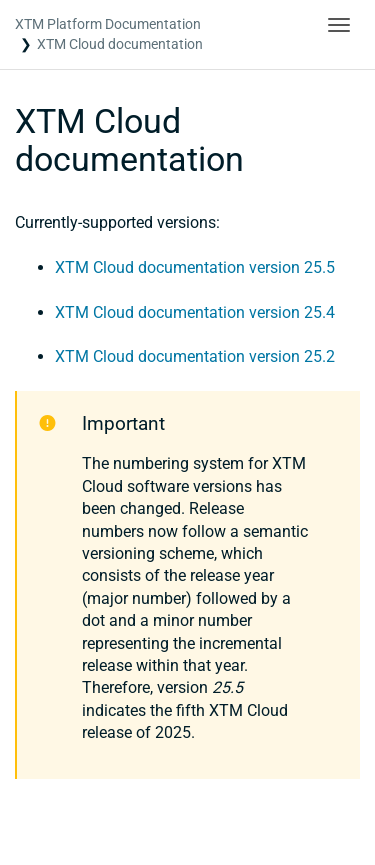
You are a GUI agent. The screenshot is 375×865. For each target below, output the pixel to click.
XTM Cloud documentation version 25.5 (195, 267)
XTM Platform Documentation (108, 24)
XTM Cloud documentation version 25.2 (195, 356)
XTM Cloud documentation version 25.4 (195, 312)
